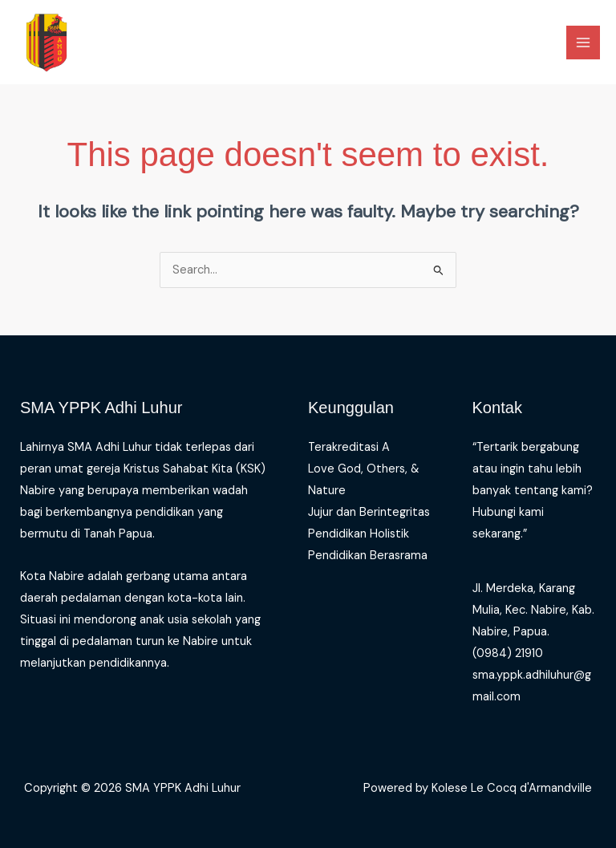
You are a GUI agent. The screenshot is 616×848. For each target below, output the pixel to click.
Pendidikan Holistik (359, 534)
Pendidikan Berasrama (368, 556)
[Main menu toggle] (583, 43)
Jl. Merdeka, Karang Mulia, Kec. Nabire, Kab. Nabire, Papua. (533, 610)
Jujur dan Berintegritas (369, 512)
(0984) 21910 (508, 653)
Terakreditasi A (349, 447)
